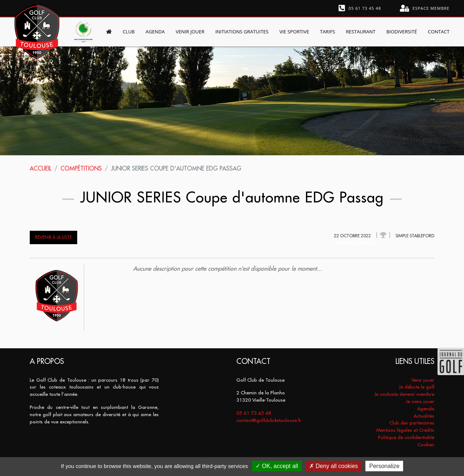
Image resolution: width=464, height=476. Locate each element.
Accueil (41, 168)
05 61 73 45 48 (360, 8)
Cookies (426, 445)
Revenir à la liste (53, 237)
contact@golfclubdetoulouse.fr (269, 420)
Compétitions (81, 168)
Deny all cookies (333, 466)
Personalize (384, 466)
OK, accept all (277, 466)
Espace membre (425, 8)
